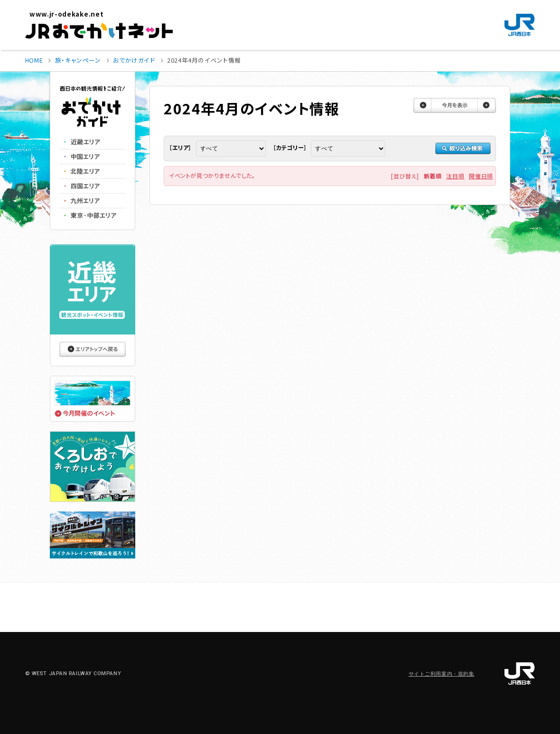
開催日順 (481, 176)
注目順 (455, 176)
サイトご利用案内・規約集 (442, 674)
